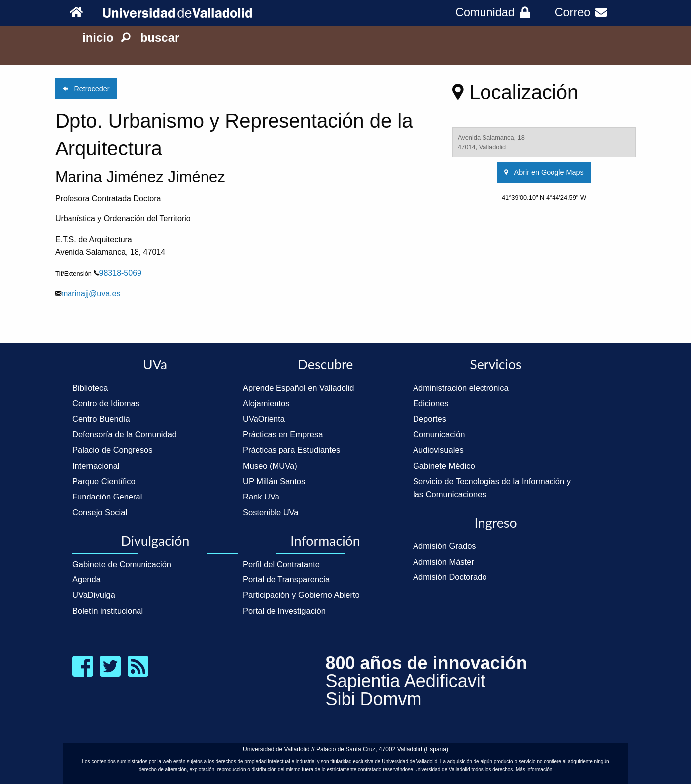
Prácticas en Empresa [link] (283, 434)
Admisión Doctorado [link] (450, 577)
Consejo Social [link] (100, 512)
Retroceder (86, 89)
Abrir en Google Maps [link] (544, 172)
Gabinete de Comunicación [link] (122, 564)
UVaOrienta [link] (264, 419)
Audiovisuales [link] (438, 450)
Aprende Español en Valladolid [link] (298, 388)
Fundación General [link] (107, 497)
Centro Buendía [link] (101, 419)
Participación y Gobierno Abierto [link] (301, 595)
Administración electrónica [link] (461, 388)
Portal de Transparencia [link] (286, 579)
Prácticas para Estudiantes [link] (291, 450)
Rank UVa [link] (261, 497)
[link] (84, 13)
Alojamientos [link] (266, 403)
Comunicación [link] (439, 434)
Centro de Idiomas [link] (106, 403)
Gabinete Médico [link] (444, 466)
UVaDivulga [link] (94, 595)
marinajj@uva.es (91, 294)
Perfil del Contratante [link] (281, 564)
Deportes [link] (430, 419)
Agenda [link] (87, 579)
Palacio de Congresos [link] (112, 450)
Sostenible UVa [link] (271, 512)
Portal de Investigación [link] (284, 611)
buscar (150, 37)
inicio (98, 37)
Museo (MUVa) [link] (270, 466)
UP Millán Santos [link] (274, 481)
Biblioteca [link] (90, 388)
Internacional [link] (96, 466)
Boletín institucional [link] (108, 611)
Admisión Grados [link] (445, 546)
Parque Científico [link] (104, 481)
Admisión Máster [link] (444, 562)
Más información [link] (534, 769)
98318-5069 (120, 273)
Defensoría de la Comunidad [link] (125, 434)
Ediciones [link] (431, 403)
